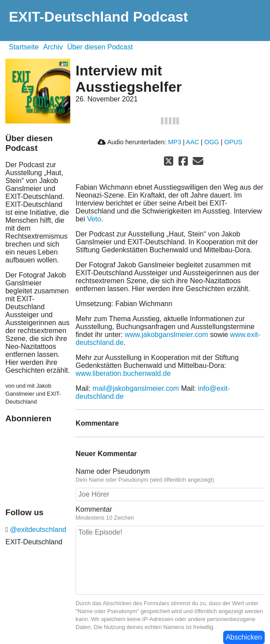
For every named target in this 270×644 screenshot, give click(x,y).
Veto (94, 219)
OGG (212, 142)
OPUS (234, 142)
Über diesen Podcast (100, 47)
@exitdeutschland (37, 530)
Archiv (53, 47)
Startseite (24, 47)
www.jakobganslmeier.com (166, 335)
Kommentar (94, 509)
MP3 (175, 142)
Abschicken (244, 637)
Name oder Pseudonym (113, 471)
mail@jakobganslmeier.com (136, 388)
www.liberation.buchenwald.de (123, 373)
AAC (193, 142)
